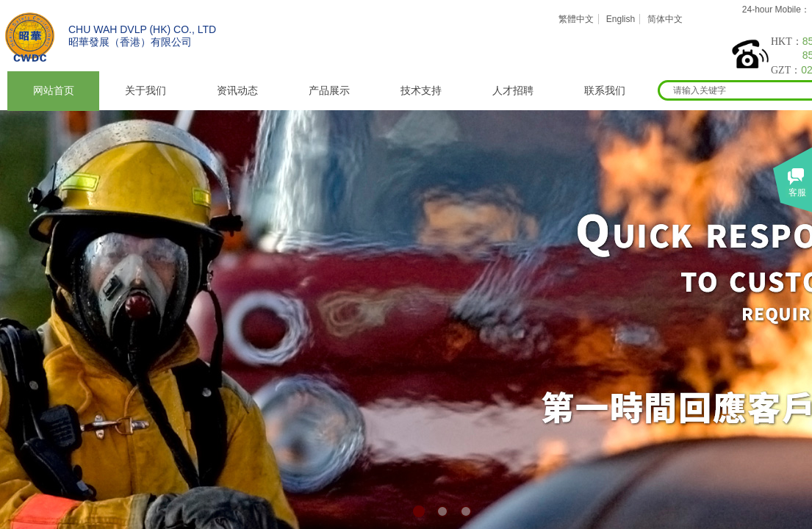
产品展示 (329, 91)
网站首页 (54, 91)
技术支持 (421, 91)
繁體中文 (576, 19)
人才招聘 (513, 91)
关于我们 (145, 91)
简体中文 (665, 19)
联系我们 (605, 91)
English (621, 19)
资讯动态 (237, 91)
